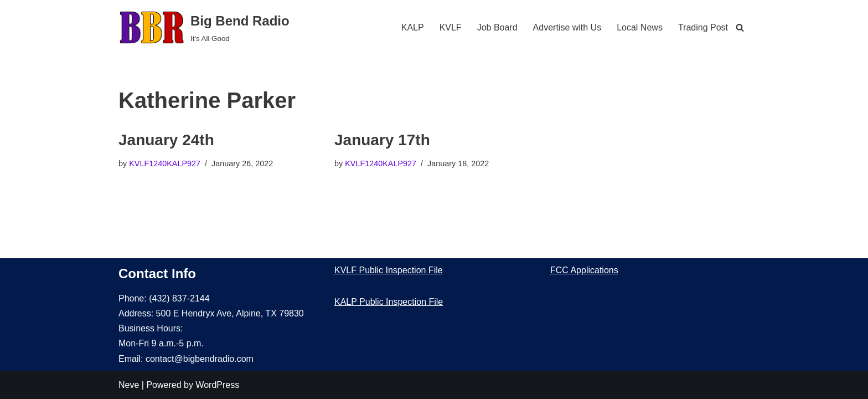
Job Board (497, 27)
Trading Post (703, 27)
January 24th (166, 140)
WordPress (217, 385)
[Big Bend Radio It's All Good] (204, 27)
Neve (129, 385)
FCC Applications (584, 270)
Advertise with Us (567, 27)
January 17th (382, 140)
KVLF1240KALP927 (165, 163)
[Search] (740, 27)
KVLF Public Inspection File (389, 270)
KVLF (451, 27)
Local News (640, 27)
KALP (413, 27)
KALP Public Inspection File (389, 302)
